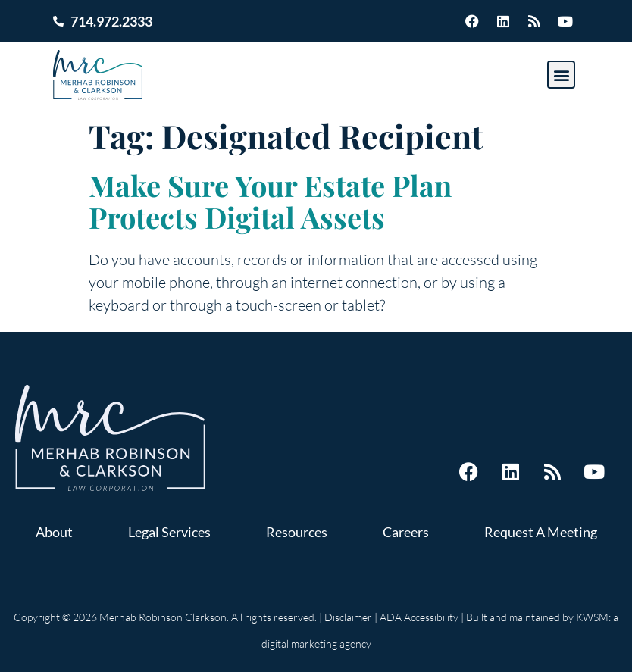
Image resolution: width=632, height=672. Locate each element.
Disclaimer (348, 617)
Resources (297, 532)
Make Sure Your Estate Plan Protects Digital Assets (270, 201)
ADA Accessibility (419, 617)
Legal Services (169, 532)
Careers (406, 532)
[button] (561, 75)
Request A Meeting (541, 532)
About (54, 532)
